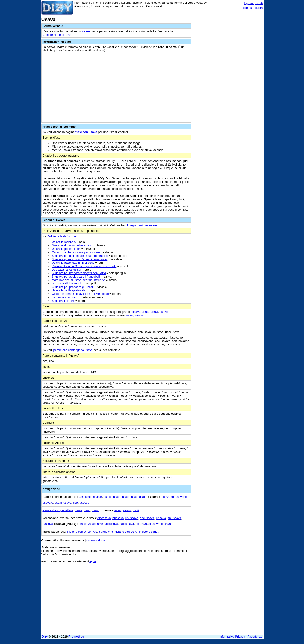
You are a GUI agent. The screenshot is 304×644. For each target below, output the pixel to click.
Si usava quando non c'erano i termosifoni (80, 259)
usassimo (85, 497)
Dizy (45, 636)
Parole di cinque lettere (58, 510)
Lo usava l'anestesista (67, 270)
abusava (98, 524)
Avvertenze (255, 636)
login (93, 561)
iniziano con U (77, 532)
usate (126, 497)
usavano (181, 497)
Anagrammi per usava (142, 225)
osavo (139, 315)
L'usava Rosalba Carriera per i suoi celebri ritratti (84, 266)
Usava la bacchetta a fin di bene (73, 263)
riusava (166, 524)
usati (134, 497)
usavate (48, 503)
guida (259, 8)
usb (75, 503)
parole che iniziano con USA (118, 532)
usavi (154, 312)
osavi (130, 315)
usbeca (84, 503)
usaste (97, 497)
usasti (108, 497)
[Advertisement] (228, 86)
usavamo (168, 497)
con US (93, 532)
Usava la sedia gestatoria (69, 290)
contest (248, 8)
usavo (164, 312)
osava (136, 312)
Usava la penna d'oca (66, 249)
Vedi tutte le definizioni (62, 236)
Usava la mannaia (64, 242)
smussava (174, 518)
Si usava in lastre (63, 301)
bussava (118, 518)
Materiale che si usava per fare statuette (78, 280)
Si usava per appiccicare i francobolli (76, 277)
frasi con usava (86, 132)
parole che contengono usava (73, 350)
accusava (112, 524)
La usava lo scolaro (65, 297)
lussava (161, 518)
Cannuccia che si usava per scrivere (76, 252)
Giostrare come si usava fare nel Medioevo (80, 294)
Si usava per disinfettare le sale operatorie (80, 256)
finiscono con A (148, 532)
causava (85, 524)
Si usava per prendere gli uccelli (73, 287)
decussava (147, 518)
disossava (104, 518)
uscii (136, 510)
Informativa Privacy (232, 636)
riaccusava (127, 524)
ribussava (132, 518)
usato (143, 497)
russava (48, 524)
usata (146, 312)
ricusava (141, 524)
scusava (154, 524)
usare (86, 31)
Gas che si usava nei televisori (72, 245)
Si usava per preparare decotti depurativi (79, 273)
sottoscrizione (96, 540)
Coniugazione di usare (58, 35)
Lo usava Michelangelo (67, 283)
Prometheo (76, 636)
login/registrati (253, 3)
